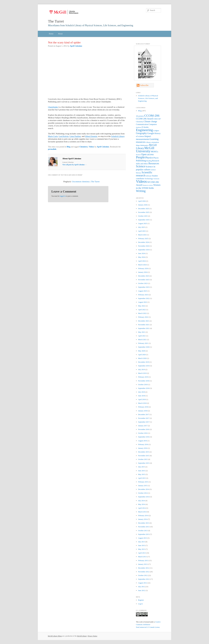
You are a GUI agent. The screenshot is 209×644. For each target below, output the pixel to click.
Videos (91, 147)
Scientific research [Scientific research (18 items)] (144, 174)
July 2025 (141, 227)
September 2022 (144, 298)
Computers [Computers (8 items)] (153, 124)
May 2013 (142, 549)
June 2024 (142, 253)
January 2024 (143, 272)
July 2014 (141, 501)
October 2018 (143, 384)
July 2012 (141, 587)
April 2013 (142, 553)
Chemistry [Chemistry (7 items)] (140, 122)
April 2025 (142, 231)
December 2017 (144, 414)
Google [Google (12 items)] (151, 133)
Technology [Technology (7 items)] (149, 179)
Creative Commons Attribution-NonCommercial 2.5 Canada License (148, 625)
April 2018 (142, 399)
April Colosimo (76, 46)
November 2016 (144, 429)
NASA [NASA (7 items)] (138, 155)
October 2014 (143, 493)
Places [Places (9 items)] (156, 158)
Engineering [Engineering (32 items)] (144, 130)
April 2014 (142, 508)
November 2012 (144, 572)
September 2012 (144, 579)
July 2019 (141, 369)
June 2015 (142, 471)
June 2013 (142, 545)
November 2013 (144, 527)
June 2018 (142, 396)
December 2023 (144, 276)
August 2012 (143, 583)
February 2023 (143, 295)
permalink (52, 149)
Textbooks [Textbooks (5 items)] (156, 179)
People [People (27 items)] (140, 157)
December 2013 (144, 523)
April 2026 (142, 201)
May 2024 (142, 257)
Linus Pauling (75, 136)
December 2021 (144, 321)
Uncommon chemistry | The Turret (86, 182)
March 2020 (142, 358)
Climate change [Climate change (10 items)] (150, 121)
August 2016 (143, 441)
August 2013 (143, 538)
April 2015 (142, 478)
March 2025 (142, 235)
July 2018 (141, 392)
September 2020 (144, 347)
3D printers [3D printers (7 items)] (140, 116)
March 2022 (142, 313)
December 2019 (144, 362)
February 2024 (143, 268)
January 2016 (143, 448)
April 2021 (142, 336)
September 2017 (144, 422)
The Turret (56, 21)
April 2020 (142, 355)
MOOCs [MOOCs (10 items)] (154, 152)
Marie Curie (53, 136)
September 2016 (144, 437)
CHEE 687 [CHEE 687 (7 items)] (157, 119)
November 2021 (144, 325)
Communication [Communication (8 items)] (142, 124)
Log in (140, 604)
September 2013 (144, 534)
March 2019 (142, 373)
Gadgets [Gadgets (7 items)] (156, 131)
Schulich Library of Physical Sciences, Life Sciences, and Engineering (148, 98)
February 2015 (143, 482)
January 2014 (143, 519)
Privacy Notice (93, 636)
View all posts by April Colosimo (75, 165)
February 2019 (143, 377)
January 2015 (143, 486)
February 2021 (143, 343)
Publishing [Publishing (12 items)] (141, 161)
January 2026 (143, 205)
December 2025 (144, 209)
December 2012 (144, 568)
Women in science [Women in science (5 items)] (148, 185)
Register (141, 600)
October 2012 (143, 575)
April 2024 (142, 261)
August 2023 (143, 291)
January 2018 (143, 411)
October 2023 (143, 283)
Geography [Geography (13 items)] (141, 133)
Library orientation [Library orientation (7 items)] (152, 142)
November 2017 (144, 418)
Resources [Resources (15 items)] (154, 163)
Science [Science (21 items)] (141, 166)
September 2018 (144, 388)
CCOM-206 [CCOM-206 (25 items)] (152, 116)
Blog (68, 147)
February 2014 (143, 515)
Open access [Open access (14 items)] (147, 154)
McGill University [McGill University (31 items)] (145, 150)
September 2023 (144, 287)
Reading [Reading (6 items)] (149, 161)
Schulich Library (118, 136)
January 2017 (143, 426)
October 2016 (143, 433)
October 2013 (143, 531)
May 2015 (142, 474)
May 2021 (142, 332)
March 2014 (142, 512)
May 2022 (142, 306)
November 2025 (144, 212)
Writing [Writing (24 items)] (141, 191)
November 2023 (144, 280)
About (60, 34)
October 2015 (143, 459)
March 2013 (142, 557)
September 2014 (144, 497)
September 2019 (144, 366)
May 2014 (142, 504)
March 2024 (142, 265)
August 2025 (143, 223)
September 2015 (144, 463)
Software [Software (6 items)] (149, 176)
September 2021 (144, 328)
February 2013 (143, 560)
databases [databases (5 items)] (139, 127)
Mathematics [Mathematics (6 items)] (144, 145)
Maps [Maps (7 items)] (138, 145)
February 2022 (143, 317)
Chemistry (84, 147)
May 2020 (142, 351)
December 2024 (144, 242)
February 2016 (143, 444)
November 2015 (144, 456)
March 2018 (142, 403)
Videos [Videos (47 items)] (141, 181)
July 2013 (141, 542)
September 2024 (144, 250)
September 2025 (144, 220)
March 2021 (142, 340)
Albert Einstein (91, 136)
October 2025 (143, 216)
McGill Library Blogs (55, 636)
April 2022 (142, 310)
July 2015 (141, 467)
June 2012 (142, 590)
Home (51, 34)
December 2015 (144, 452)
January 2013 (143, 564)
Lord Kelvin (64, 136)
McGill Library (82, 636)
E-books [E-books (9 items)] (145, 127)
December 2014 (144, 489)
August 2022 (143, 302)
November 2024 (144, 246)
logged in (63, 196)
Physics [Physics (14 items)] (149, 158)
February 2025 (143, 238)
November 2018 (144, 381)
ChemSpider (53, 107)
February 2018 (143, 407)
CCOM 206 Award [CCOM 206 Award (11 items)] (144, 119)
